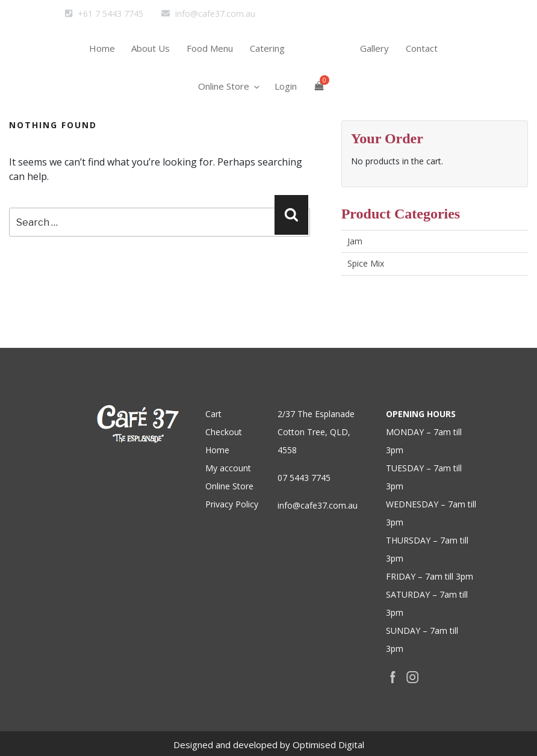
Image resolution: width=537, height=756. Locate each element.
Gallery (380, 55)
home (326, 72)
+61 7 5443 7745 (104, 14)
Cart (213, 414)
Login (286, 107)
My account (228, 468)
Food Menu (208, 55)
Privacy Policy (232, 504)
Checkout (224, 432)
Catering (269, 55)
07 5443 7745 (304, 478)
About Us (145, 55)
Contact (431, 55)
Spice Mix (366, 263)
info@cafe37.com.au (208, 14)
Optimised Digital (328, 745)
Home (92, 55)
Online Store (225, 107)
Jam (355, 241)
